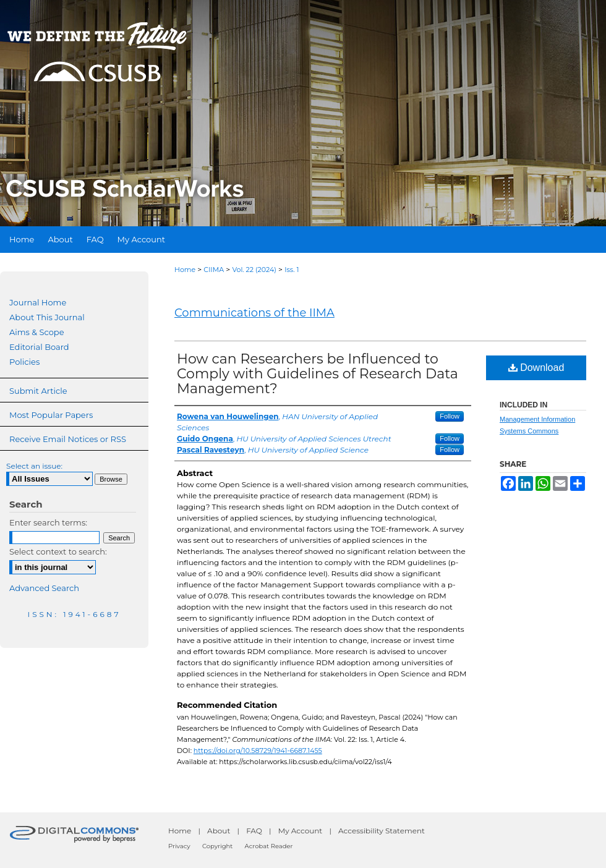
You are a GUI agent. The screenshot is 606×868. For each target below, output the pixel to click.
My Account (301, 831)
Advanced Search (44, 588)
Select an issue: (34, 466)
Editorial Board (39, 347)
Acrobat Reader (269, 846)
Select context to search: (58, 551)
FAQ (254, 831)
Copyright (217, 846)
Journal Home (38, 302)
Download (536, 368)
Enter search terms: (48, 522)
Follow (450, 416)
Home (185, 270)
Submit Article (38, 391)
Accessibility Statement (382, 831)
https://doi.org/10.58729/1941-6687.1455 (258, 751)
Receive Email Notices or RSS (68, 439)
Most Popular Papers (51, 415)
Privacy (179, 846)
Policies (24, 362)
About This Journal (47, 317)
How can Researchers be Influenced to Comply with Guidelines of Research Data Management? (318, 374)
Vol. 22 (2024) (254, 270)
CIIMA (214, 270)
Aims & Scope (36, 332)
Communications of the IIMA (254, 313)
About (219, 831)
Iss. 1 (292, 270)
